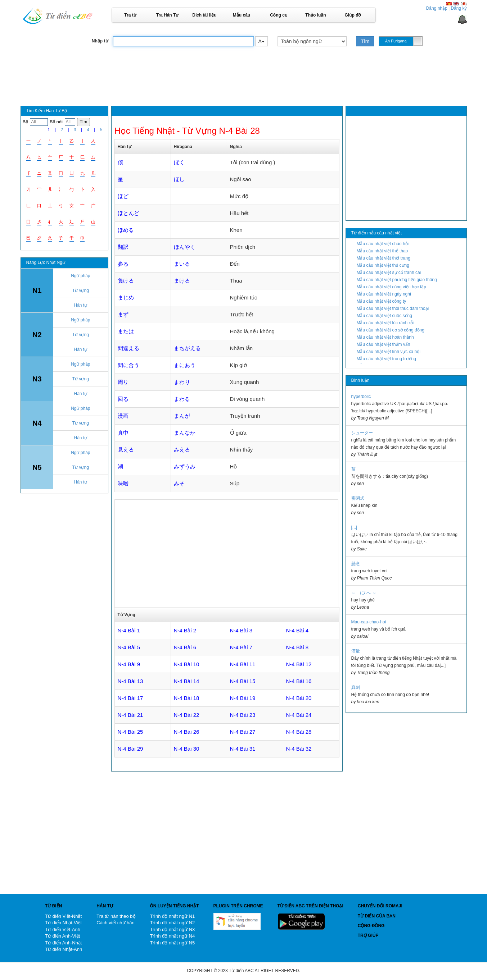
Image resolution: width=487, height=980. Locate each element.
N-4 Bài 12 (299, 664)
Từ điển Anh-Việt (62, 936)
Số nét (56, 122)
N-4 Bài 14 (187, 681)
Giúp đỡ (353, 15)
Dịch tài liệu (204, 15)
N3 (37, 379)
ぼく (179, 162)
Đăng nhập (437, 8)
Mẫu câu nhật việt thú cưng (383, 265)
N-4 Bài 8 (297, 647)
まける (182, 281)
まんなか (185, 433)
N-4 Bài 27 (243, 732)
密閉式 (358, 498)
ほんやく (185, 247)
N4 (37, 423)
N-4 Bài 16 (299, 681)
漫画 (123, 416)
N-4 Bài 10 (187, 664)
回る (123, 399)
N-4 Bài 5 (129, 647)
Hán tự (80, 305)
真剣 (356, 687)
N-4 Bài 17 (130, 698)
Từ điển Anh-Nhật (64, 943)
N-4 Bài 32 (299, 749)
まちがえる (187, 348)
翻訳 (123, 247)
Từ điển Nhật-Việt (63, 923)
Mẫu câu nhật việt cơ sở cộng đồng (391, 330)
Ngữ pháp (80, 276)
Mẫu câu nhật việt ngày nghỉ (384, 294)
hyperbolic (361, 397)
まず (123, 314)
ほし (179, 179)
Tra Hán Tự (168, 15)
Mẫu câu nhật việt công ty (382, 301)
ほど (123, 196)
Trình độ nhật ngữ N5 (173, 943)
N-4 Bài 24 (299, 715)
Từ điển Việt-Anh (63, 929)
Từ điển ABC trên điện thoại (310, 906)
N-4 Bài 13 (130, 681)
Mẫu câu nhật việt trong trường (386, 359)
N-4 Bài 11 (243, 664)
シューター (362, 433)
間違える (128, 348)
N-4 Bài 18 (187, 698)
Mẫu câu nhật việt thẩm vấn (384, 344)
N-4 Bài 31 (243, 749)
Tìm (365, 41)
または (126, 331)
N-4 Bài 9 (129, 664)
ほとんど (128, 213)
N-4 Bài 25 (130, 732)
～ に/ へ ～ (364, 593)
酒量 (356, 651)
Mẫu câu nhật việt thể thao (382, 251)
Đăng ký (459, 8)
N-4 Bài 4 (297, 630)
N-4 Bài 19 (243, 698)
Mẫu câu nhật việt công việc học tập (391, 287)
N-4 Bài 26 (187, 732)
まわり (182, 382)
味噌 (123, 483)
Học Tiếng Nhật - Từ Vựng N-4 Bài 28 (187, 131)
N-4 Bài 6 (185, 647)
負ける (126, 281)
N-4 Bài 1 (129, 630)
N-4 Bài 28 (299, 732)
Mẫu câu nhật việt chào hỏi (383, 244)
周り (123, 382)
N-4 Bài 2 (185, 630)
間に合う (128, 365)
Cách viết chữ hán (116, 923)
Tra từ (130, 15)
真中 (123, 433)
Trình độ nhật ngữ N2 (173, 923)
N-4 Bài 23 (243, 715)
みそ (179, 483)
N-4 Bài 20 (299, 698)
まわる (182, 399)
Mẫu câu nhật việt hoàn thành (385, 337)
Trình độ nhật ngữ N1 (173, 916)
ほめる (126, 230)
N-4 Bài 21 (130, 715)
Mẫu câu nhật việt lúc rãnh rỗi (385, 323)
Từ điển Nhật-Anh (64, 949)
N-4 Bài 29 (130, 749)
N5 (37, 467)
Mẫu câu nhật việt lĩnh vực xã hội (389, 352)
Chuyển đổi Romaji (380, 906)
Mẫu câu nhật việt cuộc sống (384, 316)
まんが (182, 416)
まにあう (185, 365)
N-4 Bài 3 (241, 630)
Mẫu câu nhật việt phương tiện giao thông (397, 280)
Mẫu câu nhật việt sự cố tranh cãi (389, 273)
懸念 (356, 564)
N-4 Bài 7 (241, 647)
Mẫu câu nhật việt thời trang (384, 258)
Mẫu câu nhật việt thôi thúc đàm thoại (393, 308)
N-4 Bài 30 (187, 749)
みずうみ (185, 466)
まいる (182, 264)
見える (126, 450)
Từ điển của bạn (377, 916)
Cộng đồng (371, 926)
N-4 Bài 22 (187, 715)
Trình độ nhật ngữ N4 (173, 936)
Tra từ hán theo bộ (116, 916)
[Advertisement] (244, 82)
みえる (182, 450)
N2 (37, 335)
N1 (37, 290)
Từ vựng (81, 290)
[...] (354, 527)
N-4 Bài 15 (243, 681)
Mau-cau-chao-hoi (369, 622)
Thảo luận (315, 15)
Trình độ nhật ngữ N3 (173, 929)
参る (123, 264)
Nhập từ (100, 41)
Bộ (26, 122)
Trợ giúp (368, 935)
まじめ (126, 297)
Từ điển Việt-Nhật (63, 916)
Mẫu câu (242, 15)
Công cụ (279, 15)
